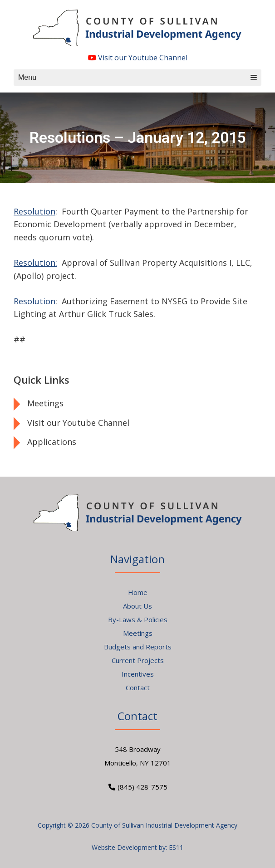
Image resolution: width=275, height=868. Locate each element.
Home (138, 592)
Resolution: (35, 263)
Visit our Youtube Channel (138, 58)
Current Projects (138, 660)
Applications (52, 442)
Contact (138, 688)
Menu (137, 77)
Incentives (138, 674)
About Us (137, 606)
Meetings (45, 403)
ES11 (176, 847)
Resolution (34, 211)
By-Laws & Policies (138, 619)
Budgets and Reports (138, 647)
